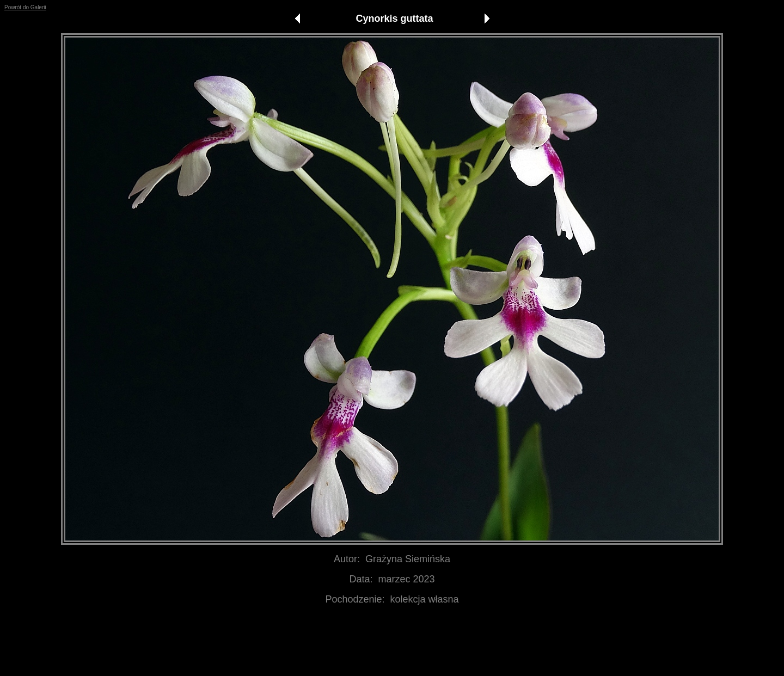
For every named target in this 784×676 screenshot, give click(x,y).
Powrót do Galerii (25, 7)
